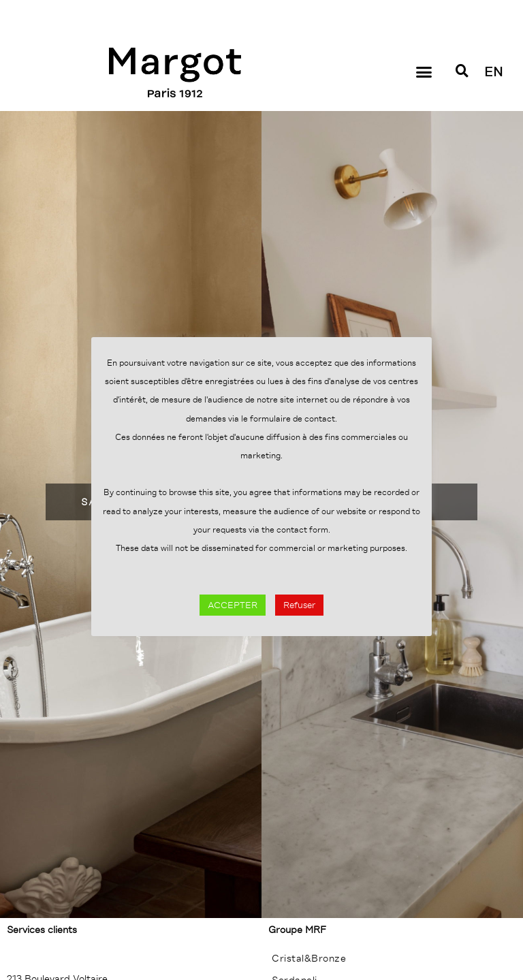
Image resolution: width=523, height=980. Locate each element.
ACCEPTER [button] (233, 605)
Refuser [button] (299, 605)
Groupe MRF (297, 930)
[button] (424, 72)
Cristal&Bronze (309, 958)
